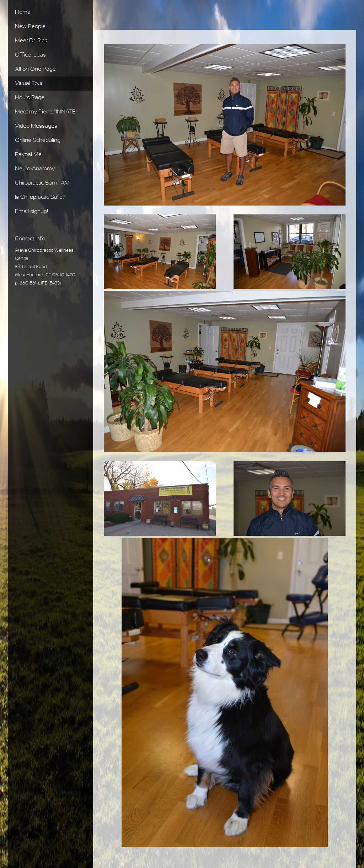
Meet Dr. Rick (31, 41)
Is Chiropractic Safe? (40, 197)
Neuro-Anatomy (35, 169)
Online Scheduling (38, 140)
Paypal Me (28, 155)
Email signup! (31, 211)
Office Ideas (30, 55)
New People (30, 26)
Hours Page (30, 98)
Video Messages (36, 126)
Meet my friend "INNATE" (46, 112)
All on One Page (35, 69)
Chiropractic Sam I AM (42, 183)
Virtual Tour (29, 83)
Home (23, 12)
